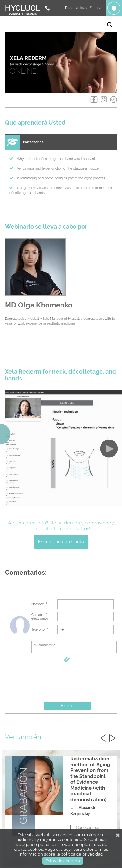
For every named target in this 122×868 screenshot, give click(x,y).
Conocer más (88, 828)
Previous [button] (103, 738)
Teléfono (38, 629)
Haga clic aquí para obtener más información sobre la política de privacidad (64, 852)
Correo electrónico (39, 617)
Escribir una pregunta (61, 542)
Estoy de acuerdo (63, 861)
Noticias (81, 8)
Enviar (67, 706)
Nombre (38, 604)
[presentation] (67, 682)
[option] (61, 796)
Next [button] (112, 738)
